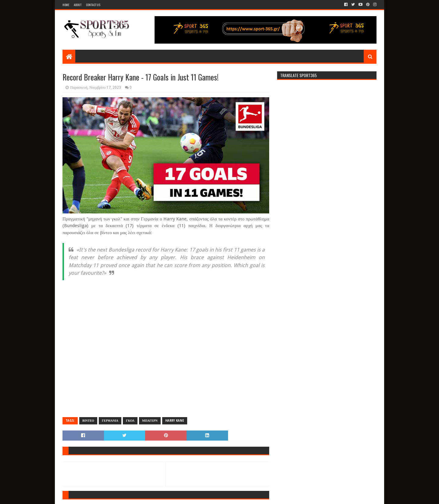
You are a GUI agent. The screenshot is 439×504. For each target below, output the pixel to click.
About (78, 5)
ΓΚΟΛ (130, 421)
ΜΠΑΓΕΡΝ (150, 421)
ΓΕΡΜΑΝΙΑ (110, 421)
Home (66, 5)
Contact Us (93, 5)
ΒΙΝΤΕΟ (88, 421)
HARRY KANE (175, 421)
